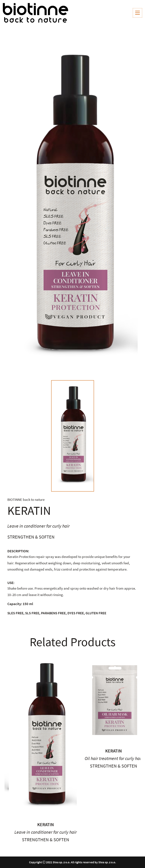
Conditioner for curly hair (24, 816)
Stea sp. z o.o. (61, 862)
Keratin (24, 809)
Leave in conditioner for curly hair (92, 832)
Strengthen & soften (92, 840)
